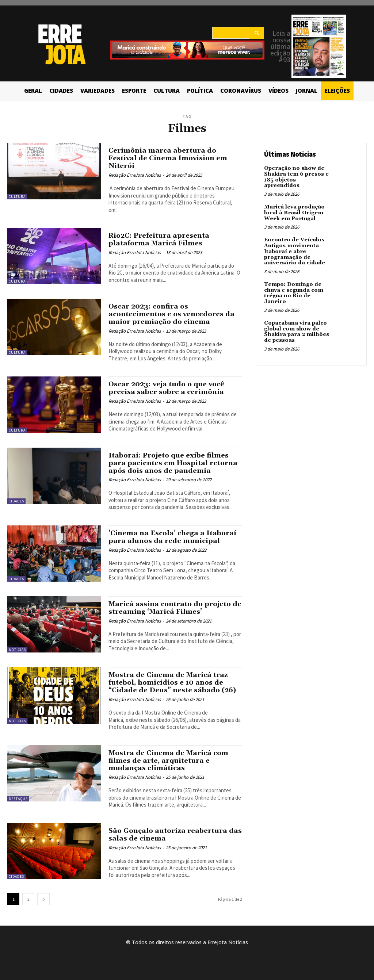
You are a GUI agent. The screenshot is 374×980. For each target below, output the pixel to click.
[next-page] (43, 899)
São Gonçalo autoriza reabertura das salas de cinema (169, 834)
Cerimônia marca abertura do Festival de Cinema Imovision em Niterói (170, 158)
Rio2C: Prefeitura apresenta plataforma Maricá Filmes (161, 239)
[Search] (257, 33)
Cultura (17, 197)
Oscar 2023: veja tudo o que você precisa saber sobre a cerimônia (170, 388)
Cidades (16, 501)
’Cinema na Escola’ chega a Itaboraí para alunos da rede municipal (174, 537)
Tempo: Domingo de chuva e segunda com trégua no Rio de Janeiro (293, 291)
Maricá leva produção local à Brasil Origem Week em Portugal (294, 212)
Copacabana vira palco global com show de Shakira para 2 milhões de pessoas (295, 330)
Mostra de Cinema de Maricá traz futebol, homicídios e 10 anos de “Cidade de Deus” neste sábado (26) (174, 682)
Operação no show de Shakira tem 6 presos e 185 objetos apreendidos (295, 177)
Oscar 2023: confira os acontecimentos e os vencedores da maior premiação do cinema (174, 314)
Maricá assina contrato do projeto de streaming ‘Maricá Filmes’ (172, 608)
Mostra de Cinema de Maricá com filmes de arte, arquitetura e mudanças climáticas (171, 760)
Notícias (17, 650)
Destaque (18, 799)
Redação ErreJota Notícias (135, 175)
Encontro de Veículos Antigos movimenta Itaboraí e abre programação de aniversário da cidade (294, 250)
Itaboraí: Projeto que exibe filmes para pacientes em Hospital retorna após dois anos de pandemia (175, 463)
